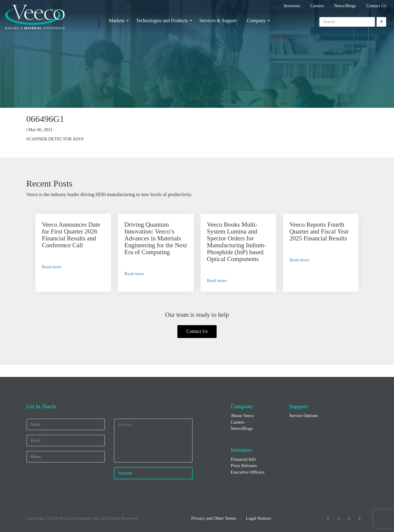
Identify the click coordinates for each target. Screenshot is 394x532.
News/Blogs (345, 6)
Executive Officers (248, 472)
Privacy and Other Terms (214, 518)
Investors (292, 6)
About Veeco (242, 416)
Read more (52, 267)
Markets (117, 21)
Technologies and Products (162, 21)
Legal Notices (259, 518)
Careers (317, 6)
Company (256, 21)
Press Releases (244, 466)
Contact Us (376, 6)
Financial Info (243, 459)
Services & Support (218, 21)
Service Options (304, 416)
